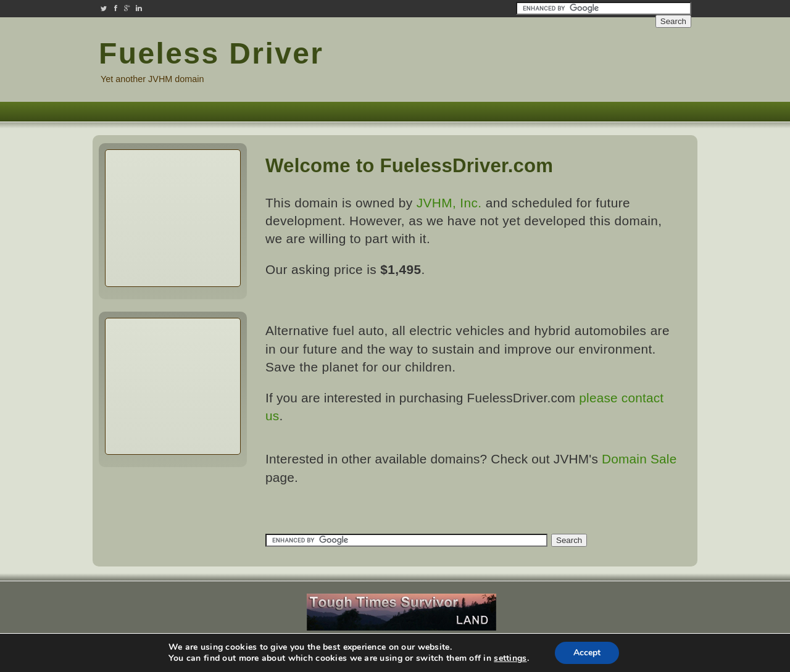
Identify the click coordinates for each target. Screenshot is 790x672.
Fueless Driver (211, 53)
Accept (587, 653)
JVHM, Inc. (449, 203)
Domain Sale (639, 459)
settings (510, 658)
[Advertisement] (617, 60)
